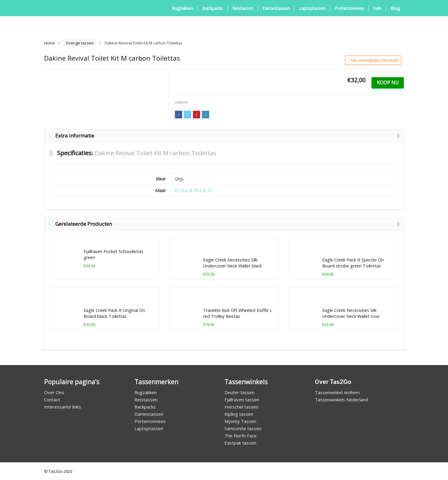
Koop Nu (388, 83)
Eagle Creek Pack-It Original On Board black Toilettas (114, 313)
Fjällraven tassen (242, 400)
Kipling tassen (239, 414)
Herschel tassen (241, 407)
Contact (52, 400)
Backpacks (213, 8)
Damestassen (276, 8)
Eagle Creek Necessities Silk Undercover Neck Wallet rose (351, 313)
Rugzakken (182, 8)
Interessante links (63, 407)
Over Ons (54, 392)
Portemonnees (349, 8)
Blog (395, 8)
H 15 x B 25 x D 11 (194, 190)
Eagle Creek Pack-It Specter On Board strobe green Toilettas (353, 263)
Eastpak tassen (240, 443)
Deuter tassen (239, 392)
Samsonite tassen (243, 428)
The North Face (241, 436)
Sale (377, 8)
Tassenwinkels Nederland (341, 400)
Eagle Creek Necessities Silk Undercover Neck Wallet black (233, 263)
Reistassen (243, 8)
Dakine (181, 102)
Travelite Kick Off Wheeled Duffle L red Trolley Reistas (238, 313)
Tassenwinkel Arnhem (337, 392)
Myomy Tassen (240, 421)
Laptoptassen (312, 8)
